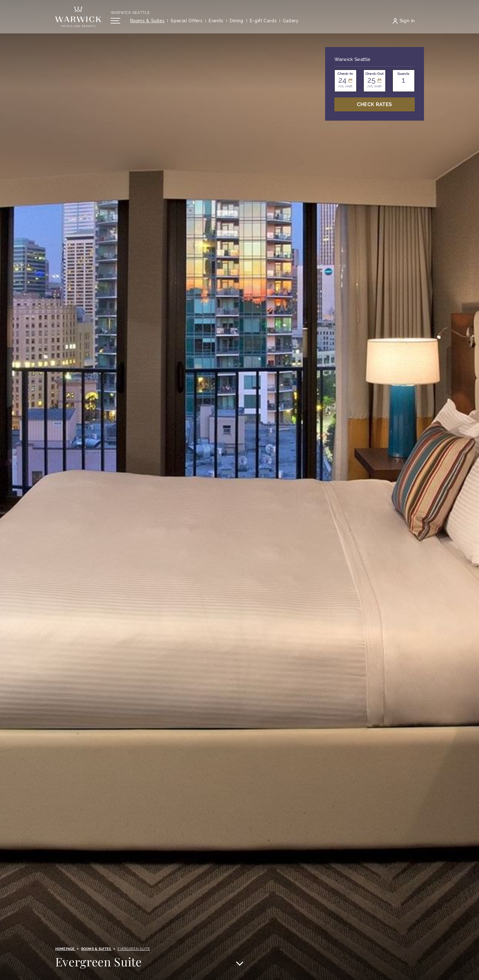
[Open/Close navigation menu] (115, 23)
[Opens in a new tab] (263, 23)
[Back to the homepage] (78, 19)
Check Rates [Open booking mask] (375, 104)
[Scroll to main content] (239, 964)
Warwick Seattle (130, 14)
